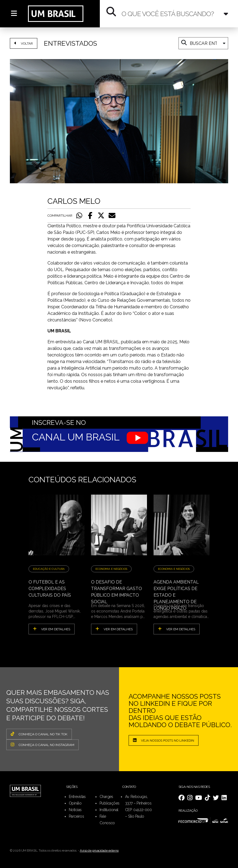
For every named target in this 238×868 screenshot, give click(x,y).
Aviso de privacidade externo (99, 850)
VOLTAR (24, 43)
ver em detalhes (52, 629)
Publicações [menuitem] (110, 803)
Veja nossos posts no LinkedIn (164, 740)
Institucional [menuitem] (109, 810)
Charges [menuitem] (106, 797)
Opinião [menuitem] (75, 803)
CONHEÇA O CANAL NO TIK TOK (39, 734)
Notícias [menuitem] (75, 810)
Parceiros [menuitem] (76, 816)
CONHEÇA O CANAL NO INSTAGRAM (42, 745)
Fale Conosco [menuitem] (107, 820)
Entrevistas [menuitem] (77, 797)
